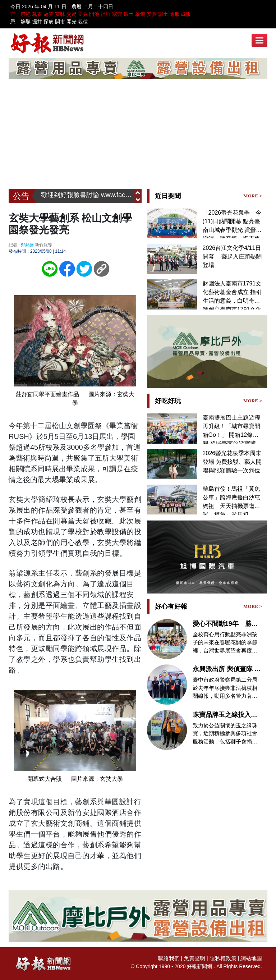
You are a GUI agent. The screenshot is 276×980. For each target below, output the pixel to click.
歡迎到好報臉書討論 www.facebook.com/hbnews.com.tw (88, 196)
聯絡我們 (174, 958)
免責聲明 (198, 958)
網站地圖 (252, 958)
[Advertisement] (138, 135)
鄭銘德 (27, 244)
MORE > (253, 196)
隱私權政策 (225, 958)
